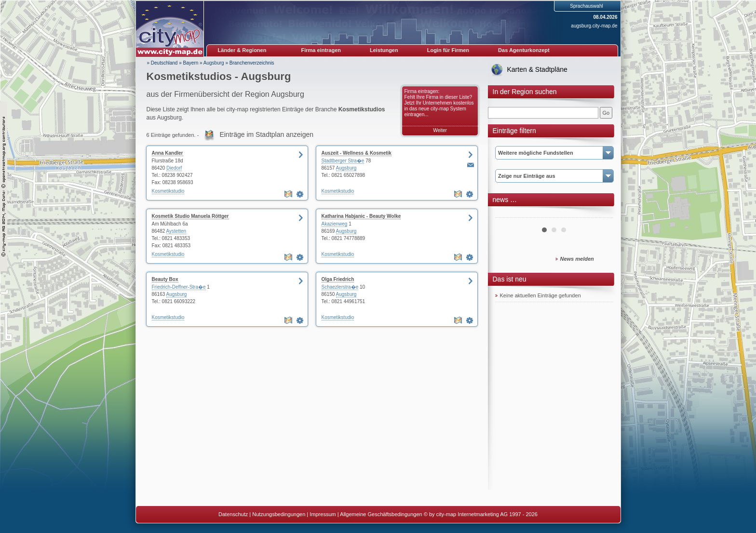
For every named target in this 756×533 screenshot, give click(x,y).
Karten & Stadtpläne (537, 69)
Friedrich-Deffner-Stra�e (179, 287)
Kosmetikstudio (168, 191)
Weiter (440, 130)
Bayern (191, 63)
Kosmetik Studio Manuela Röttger (190, 216)
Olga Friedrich (338, 279)
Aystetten (176, 231)
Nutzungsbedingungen (279, 514)
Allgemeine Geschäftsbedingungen (381, 514)
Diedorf (174, 168)
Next (601, 214)
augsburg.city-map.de (594, 26)
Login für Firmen (448, 50)
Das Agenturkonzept (524, 50)
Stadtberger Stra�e (343, 161)
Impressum (323, 514)
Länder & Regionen (242, 50)
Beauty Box (165, 279)
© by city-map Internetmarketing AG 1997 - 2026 (481, 514)
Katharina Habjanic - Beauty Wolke (361, 216)
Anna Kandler (168, 153)
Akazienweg (335, 224)
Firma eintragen (321, 50)
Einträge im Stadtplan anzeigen (266, 134)
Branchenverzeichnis (252, 63)
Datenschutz (233, 514)
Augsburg (214, 63)
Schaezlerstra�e (340, 287)
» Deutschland (162, 63)
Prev (508, 214)
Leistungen (384, 50)
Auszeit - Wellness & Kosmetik (357, 153)
